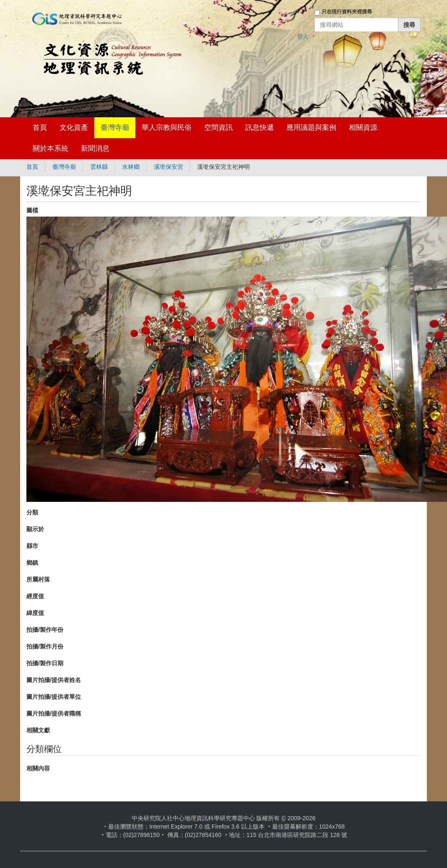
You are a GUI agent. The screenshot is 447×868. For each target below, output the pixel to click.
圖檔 (32, 210)
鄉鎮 (32, 563)
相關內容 (38, 768)
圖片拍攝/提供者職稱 (54, 713)
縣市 (32, 546)
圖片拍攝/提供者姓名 (54, 680)
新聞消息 (95, 149)
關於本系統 (51, 149)
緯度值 (35, 613)
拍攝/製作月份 (45, 646)
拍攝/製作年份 (45, 630)
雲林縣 (99, 167)
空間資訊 (218, 128)
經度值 (35, 596)
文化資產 (74, 128)
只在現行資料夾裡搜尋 (347, 12)
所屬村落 (38, 579)
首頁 (40, 128)
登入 (303, 36)
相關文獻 (38, 730)
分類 (32, 512)
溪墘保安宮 (169, 167)
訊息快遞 (260, 128)
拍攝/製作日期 (45, 663)
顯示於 (35, 529)
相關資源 (363, 128)
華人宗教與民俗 (167, 128)
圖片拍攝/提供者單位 (54, 697)
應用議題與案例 (311, 128)
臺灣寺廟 (115, 128)
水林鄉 (131, 167)
